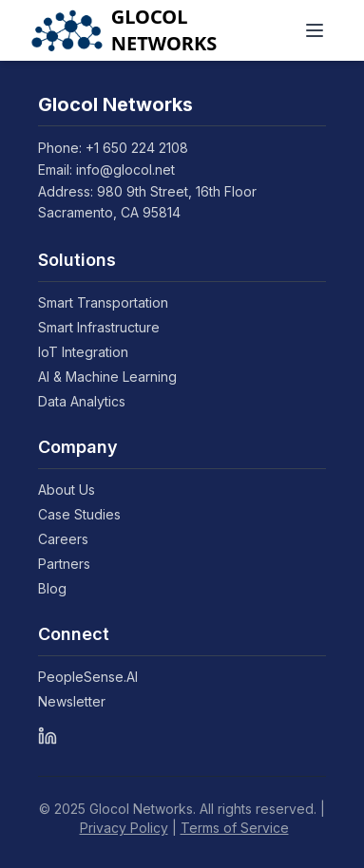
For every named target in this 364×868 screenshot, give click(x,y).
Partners (72, 564)
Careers (71, 539)
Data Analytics (89, 401)
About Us (74, 490)
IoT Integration (91, 352)
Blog (60, 588)
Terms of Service (235, 828)
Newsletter (79, 701)
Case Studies (87, 514)
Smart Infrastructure (106, 327)
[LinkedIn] (48, 736)
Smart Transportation (111, 302)
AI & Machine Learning (115, 377)
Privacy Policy (124, 828)
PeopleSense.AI (96, 677)
